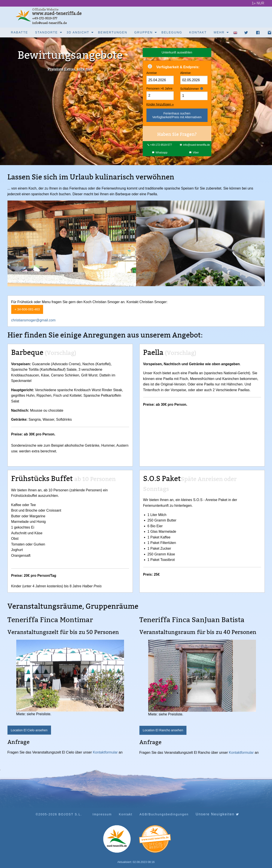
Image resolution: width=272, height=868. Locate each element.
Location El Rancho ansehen (163, 730)
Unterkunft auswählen (177, 52)
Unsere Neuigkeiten (217, 814)
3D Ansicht (78, 32)
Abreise (194, 78)
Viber (194, 153)
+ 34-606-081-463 (27, 309)
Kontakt (198, 32)
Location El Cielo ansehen (29, 730)
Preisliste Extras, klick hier (70, 69)
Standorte (46, 32)
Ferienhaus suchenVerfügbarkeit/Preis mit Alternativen (177, 115)
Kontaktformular (105, 752)
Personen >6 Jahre (160, 93)
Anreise (160, 78)
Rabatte (20, 32)
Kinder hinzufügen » (160, 104)
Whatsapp (160, 153)
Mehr (219, 32)
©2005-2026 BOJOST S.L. (59, 814)
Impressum (102, 814)
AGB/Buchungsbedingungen (164, 814)
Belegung (172, 32)
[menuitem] (20, 32)
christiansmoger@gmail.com (33, 320)
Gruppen (144, 32)
